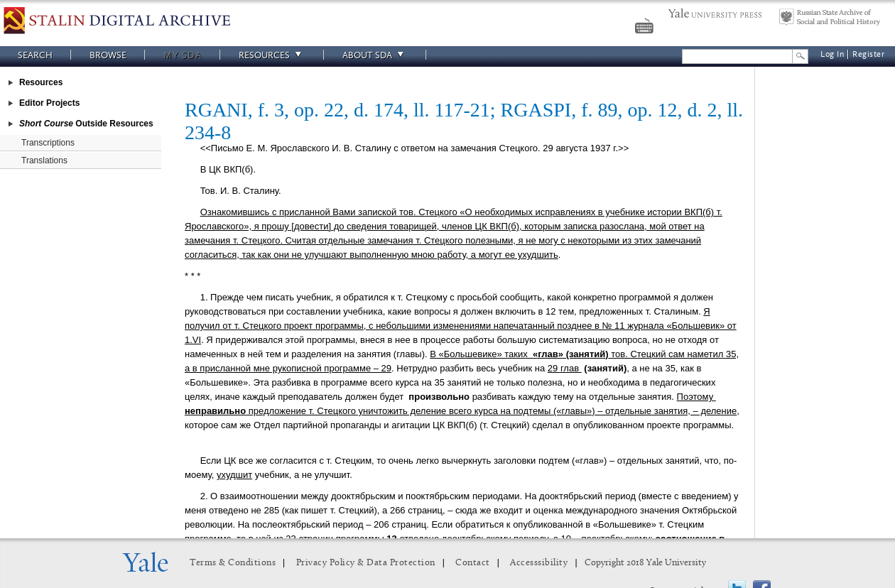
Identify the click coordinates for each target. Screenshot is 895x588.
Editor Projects (49, 103)
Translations (44, 160)
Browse (108, 55)
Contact (473, 563)
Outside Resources (86, 124)
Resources (272, 55)
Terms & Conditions (233, 563)
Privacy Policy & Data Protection (366, 563)
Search (35, 55)
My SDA (183, 55)
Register (868, 54)
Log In (832, 54)
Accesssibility (539, 563)
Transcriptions (48, 143)
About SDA (375, 55)
